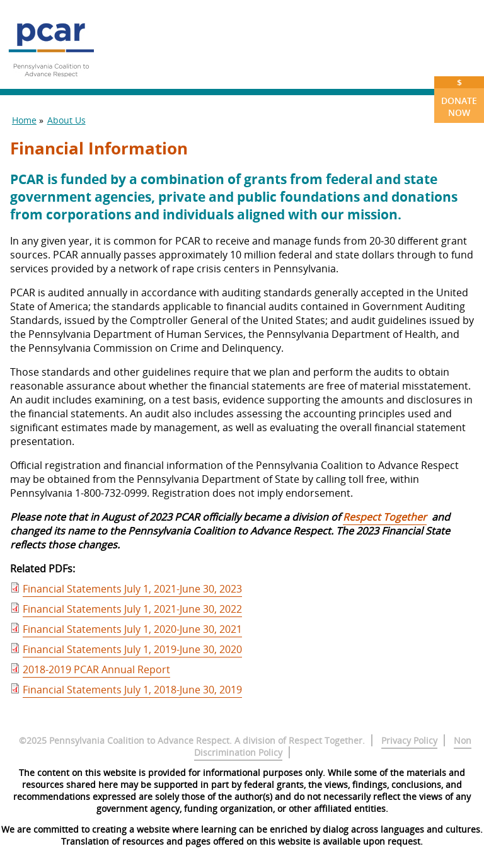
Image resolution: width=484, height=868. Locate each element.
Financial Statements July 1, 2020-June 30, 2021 (132, 629)
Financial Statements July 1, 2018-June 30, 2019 (132, 690)
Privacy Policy (409, 740)
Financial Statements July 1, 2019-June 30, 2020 (132, 649)
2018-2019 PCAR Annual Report (96, 669)
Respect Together (385, 517)
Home (24, 120)
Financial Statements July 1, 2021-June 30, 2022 (132, 609)
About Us (66, 120)
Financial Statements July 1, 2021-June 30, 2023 (132, 589)
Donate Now (459, 97)
